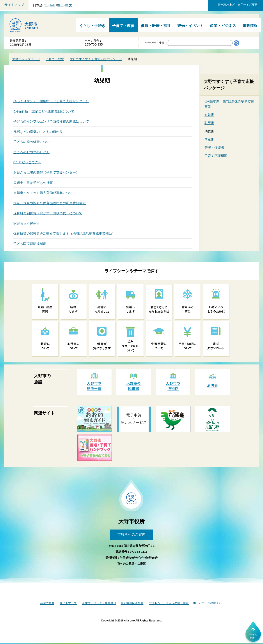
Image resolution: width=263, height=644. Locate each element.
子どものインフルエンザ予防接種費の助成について (51, 121)
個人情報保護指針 (132, 603)
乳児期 (209, 123)
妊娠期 (209, 115)
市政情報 (250, 26)
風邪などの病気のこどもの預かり (38, 132)
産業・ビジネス (223, 26)
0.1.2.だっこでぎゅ (27, 162)
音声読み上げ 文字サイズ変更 (238, 5)
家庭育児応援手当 (27, 223)
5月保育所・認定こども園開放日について (44, 111)
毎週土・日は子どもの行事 (33, 183)
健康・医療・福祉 (156, 26)
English (50, 5)
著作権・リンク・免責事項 (99, 603)
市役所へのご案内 (131, 534)
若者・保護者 (214, 148)
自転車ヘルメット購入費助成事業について (45, 193)
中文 (69, 5)
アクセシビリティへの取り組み (169, 603)
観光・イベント (190, 26)
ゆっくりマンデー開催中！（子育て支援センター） (51, 101)
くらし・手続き (92, 26)
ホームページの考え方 (207, 603)
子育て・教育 (123, 26)
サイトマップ (14, 5)
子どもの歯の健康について (33, 142)
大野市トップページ (26, 59)
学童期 (209, 139)
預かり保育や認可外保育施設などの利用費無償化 (50, 203)
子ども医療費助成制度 (30, 244)
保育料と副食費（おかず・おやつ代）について (48, 213)
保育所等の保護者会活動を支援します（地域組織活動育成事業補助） (64, 233)
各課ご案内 (47, 603)
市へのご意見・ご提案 (131, 564)
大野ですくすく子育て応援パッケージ (96, 59)
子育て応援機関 (216, 156)
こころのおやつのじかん (31, 152)
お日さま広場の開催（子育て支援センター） (46, 172)
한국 (60, 5)
